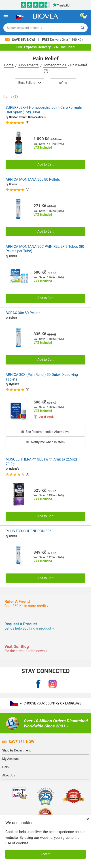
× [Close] (88, 819)
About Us (9, 775)
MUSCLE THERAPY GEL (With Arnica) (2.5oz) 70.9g (41, 462)
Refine (63, 83)
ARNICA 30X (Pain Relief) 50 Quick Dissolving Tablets (42, 377)
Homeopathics (55, 65)
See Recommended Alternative (45, 432)
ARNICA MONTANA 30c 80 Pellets (33, 179)
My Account (11, 759)
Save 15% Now (18, 742)
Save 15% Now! (21, 40)
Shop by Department (16, 750)
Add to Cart (45, 165)
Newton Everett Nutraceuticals (27, 117)
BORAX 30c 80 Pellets (23, 313)
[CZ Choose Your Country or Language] (20, 17)
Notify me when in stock (45, 442)
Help (5, 767)
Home (9, 65)
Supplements (29, 65)
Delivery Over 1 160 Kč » (63, 40)
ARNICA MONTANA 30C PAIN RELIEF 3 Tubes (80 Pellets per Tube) (45, 249)
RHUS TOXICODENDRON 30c (29, 531)
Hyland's (14, 384)
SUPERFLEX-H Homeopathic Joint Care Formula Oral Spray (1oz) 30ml (44, 110)
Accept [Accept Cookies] (45, 854)
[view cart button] (85, 17)
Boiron (13, 184)
